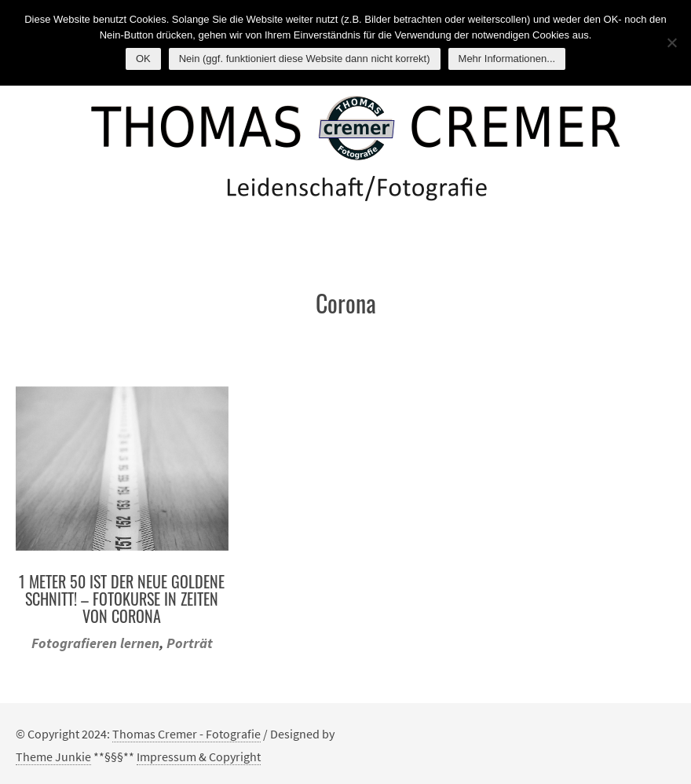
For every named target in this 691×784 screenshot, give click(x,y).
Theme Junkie (53, 757)
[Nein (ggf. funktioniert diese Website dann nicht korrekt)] (671, 42)
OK (143, 59)
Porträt (190, 643)
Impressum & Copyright (199, 757)
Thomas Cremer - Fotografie (186, 734)
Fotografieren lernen (95, 643)
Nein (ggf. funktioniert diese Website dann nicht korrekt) (305, 59)
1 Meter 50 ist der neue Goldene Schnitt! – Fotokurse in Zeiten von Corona (122, 599)
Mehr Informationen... (507, 59)
